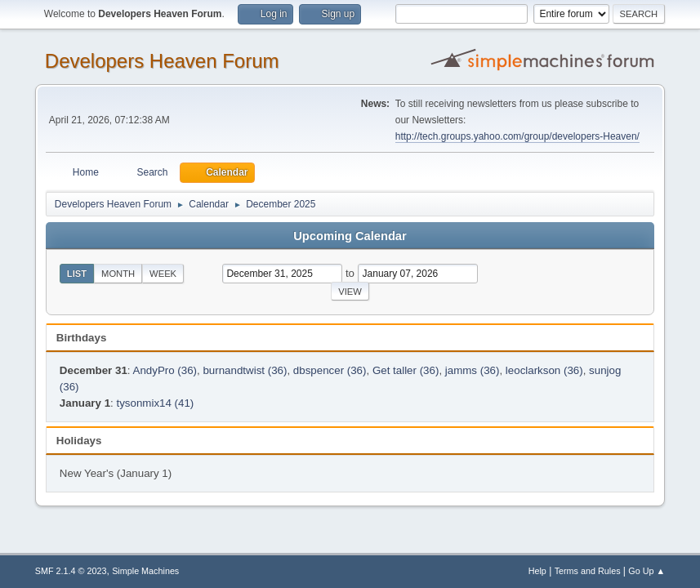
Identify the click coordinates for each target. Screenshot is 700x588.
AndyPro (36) (165, 370)
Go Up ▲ (646, 571)
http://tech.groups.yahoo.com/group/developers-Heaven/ (517, 136)
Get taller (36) (406, 370)
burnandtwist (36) (245, 370)
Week (163, 274)
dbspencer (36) (330, 370)
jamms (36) (473, 370)
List (77, 274)
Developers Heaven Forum (162, 61)
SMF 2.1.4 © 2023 (71, 571)
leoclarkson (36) (544, 370)
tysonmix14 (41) (156, 403)
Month (118, 274)
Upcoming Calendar (350, 236)
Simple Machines (145, 571)
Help (537, 571)
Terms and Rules (588, 571)
